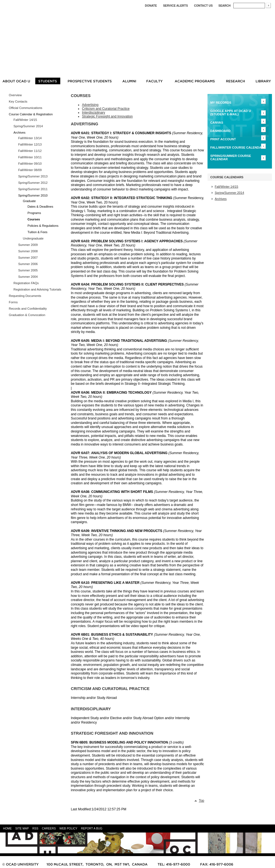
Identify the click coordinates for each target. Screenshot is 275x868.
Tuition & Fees (37, 232)
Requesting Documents (25, 296)
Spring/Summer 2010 (33, 195)
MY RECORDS (221, 103)
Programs (34, 213)
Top (202, 801)
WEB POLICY (68, 828)
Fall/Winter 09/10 (30, 164)
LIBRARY (264, 81)
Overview (15, 95)
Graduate (29, 201)
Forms (13, 302)
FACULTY (155, 81)
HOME (7, 828)
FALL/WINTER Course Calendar (237, 147)
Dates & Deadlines (40, 207)
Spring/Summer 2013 (33, 176)
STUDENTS (48, 81)
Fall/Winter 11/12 (30, 151)
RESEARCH (235, 81)
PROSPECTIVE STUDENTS (90, 81)
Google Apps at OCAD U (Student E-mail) (231, 113)
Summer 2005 (28, 270)
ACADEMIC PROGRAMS (195, 81)
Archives (20, 133)
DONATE (151, 6)
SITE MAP (22, 828)
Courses (34, 219)
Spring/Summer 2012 (33, 183)
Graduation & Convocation (27, 315)
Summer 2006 (28, 264)
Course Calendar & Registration (31, 114)
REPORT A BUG (92, 828)
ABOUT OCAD (16, 81)
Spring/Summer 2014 (28, 126)
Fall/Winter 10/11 (30, 157)
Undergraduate (33, 238)
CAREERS (49, 828)
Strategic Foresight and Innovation (107, 116)
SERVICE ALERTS (176, 6)
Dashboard (220, 131)
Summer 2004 (28, 277)
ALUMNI (129, 81)
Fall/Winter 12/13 (30, 144)
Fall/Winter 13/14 (30, 138)
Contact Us (203, 6)
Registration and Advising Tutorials (37, 289)
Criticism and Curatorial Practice (106, 109)
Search (224, 6)
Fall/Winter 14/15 (25, 120)
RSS (35, 828)
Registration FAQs (26, 283)
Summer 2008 (28, 251)
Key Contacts (18, 101)
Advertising (90, 105)
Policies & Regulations (43, 226)
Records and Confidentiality (28, 309)
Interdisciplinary (93, 113)
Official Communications (26, 108)
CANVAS (217, 123)
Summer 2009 (28, 245)
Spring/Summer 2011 (33, 189)
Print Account (223, 139)
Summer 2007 (28, 258)
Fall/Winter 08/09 (30, 170)
